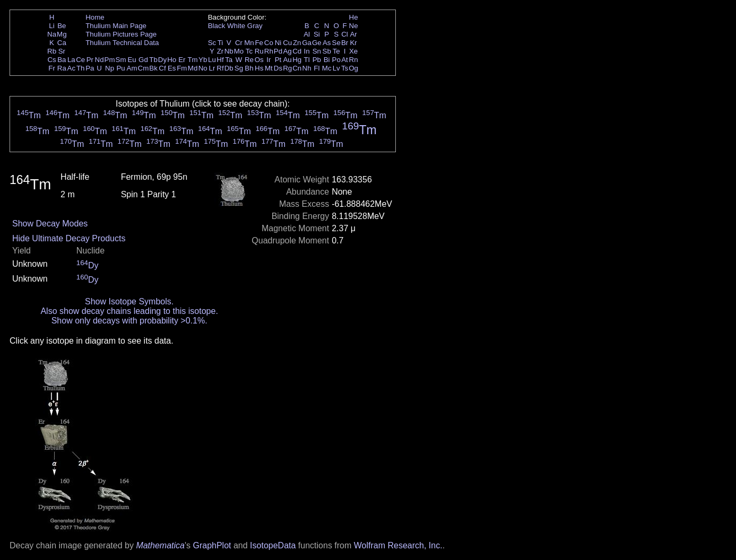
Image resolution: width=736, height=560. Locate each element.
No (203, 68)
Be (62, 26)
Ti (220, 43)
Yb (203, 60)
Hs (259, 68)
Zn (297, 43)
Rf (220, 68)
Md (193, 68)
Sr (62, 51)
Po (336, 60)
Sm (121, 60)
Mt (269, 68)
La (71, 60)
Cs (51, 60)
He (354, 17)
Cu (287, 43)
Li (51, 26)
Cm (144, 68)
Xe (353, 51)
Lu (212, 60)
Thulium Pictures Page (121, 34)
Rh (269, 51)
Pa (90, 68)
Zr (220, 51)
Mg (62, 34)
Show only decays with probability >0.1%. (129, 321)
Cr (239, 43)
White (236, 26)
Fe (259, 43)
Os (259, 60)
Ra (62, 68)
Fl (317, 68)
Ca (62, 43)
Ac (72, 68)
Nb (229, 51)
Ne (354, 26)
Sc (212, 43)
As (327, 43)
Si (317, 34)
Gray (255, 26)
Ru (259, 51)
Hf (220, 60)
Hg (297, 60)
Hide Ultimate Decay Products (69, 238)
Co (269, 43)
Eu (132, 60)
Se (336, 43)
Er (182, 60)
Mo (239, 51)
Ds (278, 68)
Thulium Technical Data (122, 43)
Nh (307, 68)
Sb (327, 51)
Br (345, 43)
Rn (354, 60)
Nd (99, 60)
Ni (278, 43)
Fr (52, 68)
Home (95, 17)
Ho (172, 60)
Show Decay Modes (50, 224)
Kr (353, 43)
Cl (345, 34)
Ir (269, 60)
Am (132, 68)
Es (172, 68)
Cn (297, 68)
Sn (317, 51)
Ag (287, 51)
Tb (153, 60)
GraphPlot (212, 545)
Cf (162, 68)
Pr (90, 60)
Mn (249, 43)
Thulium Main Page (116, 26)
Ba (62, 60)
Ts (345, 68)
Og (353, 68)
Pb (317, 60)
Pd (278, 51)
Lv (336, 68)
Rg (287, 68)
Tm (192, 60)
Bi (327, 60)
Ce (80, 60)
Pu (120, 68)
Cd (297, 51)
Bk (153, 68)
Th (81, 68)
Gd (143, 60)
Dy (162, 60)
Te (336, 51)
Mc (327, 68)
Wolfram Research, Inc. (398, 545)
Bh (249, 68)
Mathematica (160, 545)
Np (110, 68)
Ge (317, 43)
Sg (239, 68)
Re (249, 60)
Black (217, 26)
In (307, 51)
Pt (278, 60)
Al (307, 34)
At (345, 60)
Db (229, 68)
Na (52, 34)
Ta (229, 60)
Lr (212, 68)
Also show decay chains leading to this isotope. (129, 311)
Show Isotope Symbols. (129, 301)
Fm (182, 68)
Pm (110, 60)
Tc (249, 51)
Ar (353, 34)
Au (287, 60)
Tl (307, 60)
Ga (307, 43)
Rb (52, 51)
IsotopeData (273, 545)
